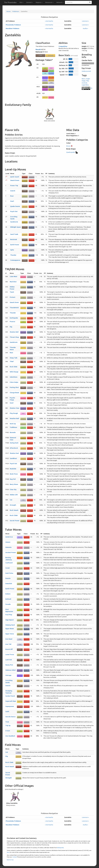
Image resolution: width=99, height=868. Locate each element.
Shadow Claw (15, 408)
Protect (13, 297)
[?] (87, 88)
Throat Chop (14, 337)
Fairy (51, 68)
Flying (45, 80)
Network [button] (60, 2)
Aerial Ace (9, 537)
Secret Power (15, 521)
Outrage (8, 675)
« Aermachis (49, 21)
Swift (7, 712)
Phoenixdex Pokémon (13, 25)
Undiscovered (86, 71)
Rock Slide (13, 367)
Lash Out (9, 660)
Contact (15, 857)
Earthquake (14, 318)
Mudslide (13, 469)
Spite (12, 250)
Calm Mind (13, 276)
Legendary (85, 85)
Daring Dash (14, 443)
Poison (45, 89)
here (8, 852)
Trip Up (8, 725)
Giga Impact (10, 620)
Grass (51, 71)
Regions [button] (39, 2)
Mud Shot (13, 282)
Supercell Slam (11, 701)
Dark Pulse (9, 573)
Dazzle (8, 578)
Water (51, 73)
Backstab (14, 239)
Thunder (13, 255)
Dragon (45, 77)
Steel (51, 82)
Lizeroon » (85, 21)
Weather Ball (14, 418)
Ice (45, 73)
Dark (40, 55)
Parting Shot (14, 387)
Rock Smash (14, 510)
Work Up (13, 424)
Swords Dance (10, 717)
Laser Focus (10, 654)
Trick (7, 722)
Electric (45, 97)
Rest (11, 353)
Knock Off (9, 649)
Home (8, 11)
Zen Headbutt (10, 736)
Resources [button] (49, 2)
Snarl (12, 201)
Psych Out (14, 211)
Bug (45, 68)
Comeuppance (15, 260)
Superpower (10, 706)
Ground (50, 55)
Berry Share (14, 484)
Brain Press (14, 474)
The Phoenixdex (10, 2)
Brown (69, 146)
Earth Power (15, 245)
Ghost (51, 87)
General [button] (29, 2)
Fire (51, 77)
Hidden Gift (14, 495)
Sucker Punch (10, 696)
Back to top (10, 860)
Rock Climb (14, 515)
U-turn (8, 731)
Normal (45, 82)
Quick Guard (15, 177)
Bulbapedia (60, 848)
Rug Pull (13, 479)
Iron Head (9, 639)
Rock (51, 89)
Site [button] (21, 2)
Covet (8, 568)
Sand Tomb (14, 234)
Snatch (13, 191)
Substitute (14, 377)
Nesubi (38, 49)
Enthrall (8, 599)
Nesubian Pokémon (12, 28)
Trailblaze (13, 427)
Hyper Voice (10, 634)
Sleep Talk (14, 358)
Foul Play (9, 615)
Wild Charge (14, 372)
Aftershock (14, 448)
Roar (12, 196)
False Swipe (14, 382)
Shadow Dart (14, 453)
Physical (32, 180)
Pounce (12, 322)
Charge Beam (14, 393)
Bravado (13, 432)
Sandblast (13, 458)
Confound (9, 563)
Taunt (12, 292)
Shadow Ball (14, 332)
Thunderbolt (14, 308)
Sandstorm (14, 222)
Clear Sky (13, 489)
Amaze (8, 542)
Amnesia (8, 547)
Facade (8, 604)
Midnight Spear (16, 227)
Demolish (9, 584)
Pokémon (16, 11)
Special (32, 201)
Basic (83, 79)
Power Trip (14, 186)
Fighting (45, 71)
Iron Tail (8, 644)
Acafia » (85, 28)
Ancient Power (11, 552)
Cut (11, 500)
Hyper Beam (10, 629)
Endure (8, 594)
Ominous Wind (10, 670)
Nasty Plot (9, 665)
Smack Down (15, 180)
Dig (11, 327)
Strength (13, 505)
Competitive (63, 46)
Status (32, 177)
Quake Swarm (15, 206)
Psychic (51, 97)
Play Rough (14, 413)
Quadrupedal (72, 152)
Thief (12, 361)
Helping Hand (10, 625)
